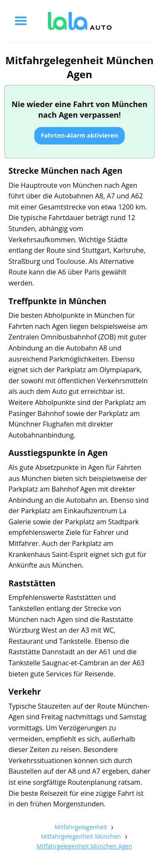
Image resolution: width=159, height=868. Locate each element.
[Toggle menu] (21, 21)
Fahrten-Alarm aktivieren (79, 135)
